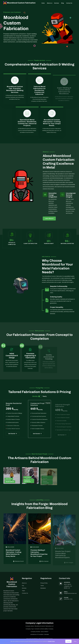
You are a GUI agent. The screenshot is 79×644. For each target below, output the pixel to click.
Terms (42, 588)
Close (75, 641)
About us (49, 3)
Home (43, 3)
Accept (68, 641)
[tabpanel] (39, 420)
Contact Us (69, 3)
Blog (63, 3)
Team (23, 593)
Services (57, 3)
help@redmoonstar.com (70, 595)
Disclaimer (43, 590)
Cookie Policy (51, 641)
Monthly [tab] (35, 396)
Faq (23, 588)
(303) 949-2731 (68, 601)
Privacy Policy (44, 585)
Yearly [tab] (45, 396)
